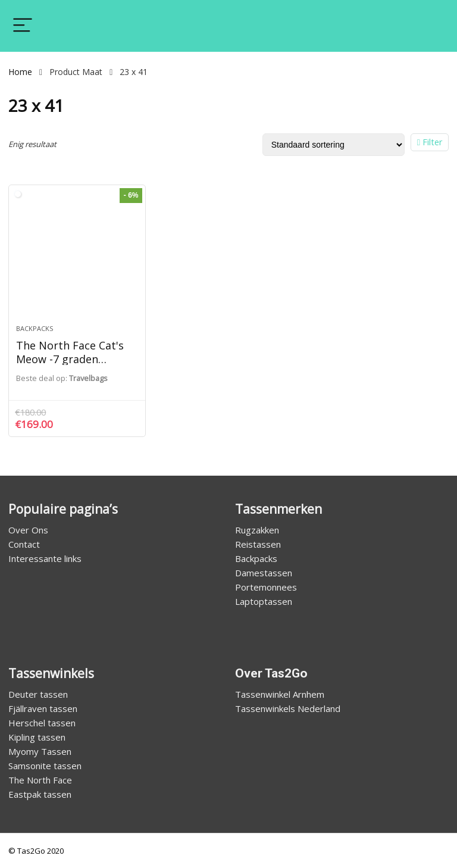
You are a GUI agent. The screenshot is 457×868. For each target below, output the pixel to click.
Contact (24, 544)
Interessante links (45, 558)
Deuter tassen (38, 694)
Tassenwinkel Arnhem (280, 694)
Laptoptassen (264, 601)
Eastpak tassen (40, 794)
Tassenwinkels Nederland (288, 708)
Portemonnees (266, 587)
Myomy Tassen (40, 751)
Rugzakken (257, 530)
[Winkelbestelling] (334, 145)
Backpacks (35, 328)
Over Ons (28, 530)
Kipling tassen (37, 737)
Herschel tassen (42, 723)
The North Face (40, 780)
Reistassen (258, 544)
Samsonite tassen (45, 766)
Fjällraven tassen (43, 708)
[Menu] (23, 26)
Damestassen (264, 573)
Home (20, 72)
